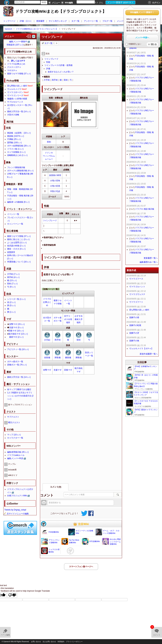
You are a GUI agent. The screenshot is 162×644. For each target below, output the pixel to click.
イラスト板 (15, 149)
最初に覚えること (18, 239)
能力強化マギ (18, 334)
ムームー (49, 159)
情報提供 (15, 45)
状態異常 (11, 252)
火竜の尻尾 (55, 186)
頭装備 (47, 358)
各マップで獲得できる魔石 (19, 389)
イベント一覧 (13, 214)
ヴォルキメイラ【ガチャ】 (141, 349)
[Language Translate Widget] (88, 2)
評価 (48, 69)
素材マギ (16, 337)
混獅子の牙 (134, 333)
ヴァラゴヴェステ (137, 294)
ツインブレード (51, 59)
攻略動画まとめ (17, 155)
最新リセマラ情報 (19, 74)
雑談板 (16, 136)
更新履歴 (40, 21)
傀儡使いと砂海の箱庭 (17, 99)
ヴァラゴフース (136, 279)
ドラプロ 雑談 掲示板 (145, 209)
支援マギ (58, 370)
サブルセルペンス (15, 102)
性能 (48, 62)
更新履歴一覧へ (151, 258)
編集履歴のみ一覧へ (149, 262)
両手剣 (55, 80)
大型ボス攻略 (13, 115)
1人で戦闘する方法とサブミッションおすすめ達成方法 (20, 396)
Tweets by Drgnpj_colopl (15, 510)
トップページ (9, 21)
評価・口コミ (26, 21)
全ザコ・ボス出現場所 (68, 319)
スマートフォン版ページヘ (81, 567)
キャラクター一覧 (15, 438)
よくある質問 (17, 243)
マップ (14, 435)
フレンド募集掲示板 (16, 167)
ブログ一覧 (107, 21)
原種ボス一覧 (17, 365)
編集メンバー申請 (15, 458)
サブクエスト (13, 417)
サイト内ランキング (58, 21)
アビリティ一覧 (18, 349)
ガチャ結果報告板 (19, 146)
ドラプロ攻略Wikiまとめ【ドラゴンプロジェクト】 (61, 11)
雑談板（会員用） (19, 133)
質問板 (14, 143)
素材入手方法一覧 (19, 112)
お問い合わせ (36, 642)
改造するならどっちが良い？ (61, 72)
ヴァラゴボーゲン (15, 92)
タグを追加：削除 (57, 43)
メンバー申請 (123, 21)
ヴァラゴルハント (137, 287)
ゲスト (96, 3)
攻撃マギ (47, 370)
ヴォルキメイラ (14, 89)
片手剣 (47, 80)
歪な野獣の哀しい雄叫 (17, 86)
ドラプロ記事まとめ (47, 302)
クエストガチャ (14, 67)
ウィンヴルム (49, 156)
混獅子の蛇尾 (135, 325)
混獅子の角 (134, 341)
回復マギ (68, 370)
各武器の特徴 (16, 246)
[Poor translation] (12, 595)
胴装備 (58, 358)
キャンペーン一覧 (15, 224)
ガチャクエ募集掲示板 (20, 171)
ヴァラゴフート (136, 302)
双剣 (66, 80)
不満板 (14, 139)
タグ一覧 (75, 21)
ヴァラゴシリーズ (15, 95)
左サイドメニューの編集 (16, 514)
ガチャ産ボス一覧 (15, 362)
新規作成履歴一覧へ (149, 354)
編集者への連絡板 (18, 202)
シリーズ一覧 (16, 299)
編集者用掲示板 (18, 452)
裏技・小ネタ (16, 249)
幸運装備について (19, 262)
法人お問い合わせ (49, 642)
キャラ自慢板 (16, 152)
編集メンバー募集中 (18, 42)
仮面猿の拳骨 (55, 175)
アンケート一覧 (91, 21)
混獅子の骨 (134, 317)
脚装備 (79, 358)
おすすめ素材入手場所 (79, 319)
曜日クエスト (14, 422)
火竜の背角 (55, 181)
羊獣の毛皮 (55, 191)
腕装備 (68, 358)
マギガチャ (12, 70)
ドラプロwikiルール (16, 455)
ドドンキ (49, 153)
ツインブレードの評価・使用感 (58, 65)
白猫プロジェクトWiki (17, 496)
